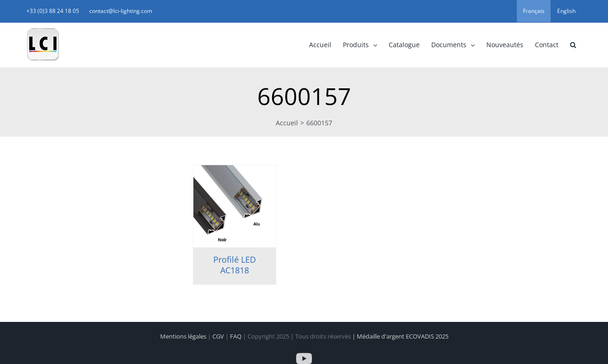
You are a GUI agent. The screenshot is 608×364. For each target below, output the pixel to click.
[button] (573, 45)
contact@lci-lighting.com (121, 11)
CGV (219, 336)
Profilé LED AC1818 (235, 265)
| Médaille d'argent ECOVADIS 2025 (400, 336)
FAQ (236, 336)
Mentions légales (184, 336)
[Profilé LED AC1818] (235, 206)
